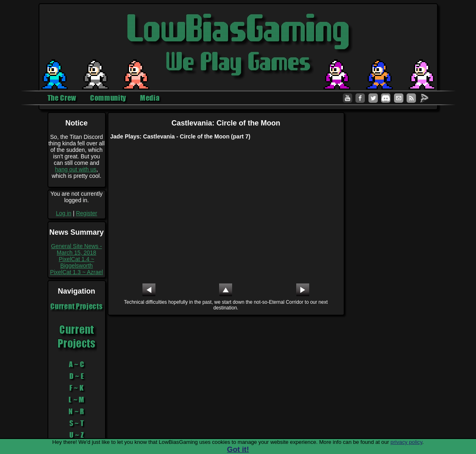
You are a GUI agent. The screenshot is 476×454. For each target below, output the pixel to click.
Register (86, 213)
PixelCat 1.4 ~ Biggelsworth (77, 262)
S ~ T (77, 423)
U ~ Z (77, 435)
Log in (64, 213)
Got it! (238, 449)
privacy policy (406, 442)
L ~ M (76, 400)
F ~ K (77, 388)
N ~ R (76, 411)
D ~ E (77, 376)
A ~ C (77, 364)
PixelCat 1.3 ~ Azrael (76, 272)
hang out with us (76, 169)
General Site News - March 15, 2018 (76, 249)
